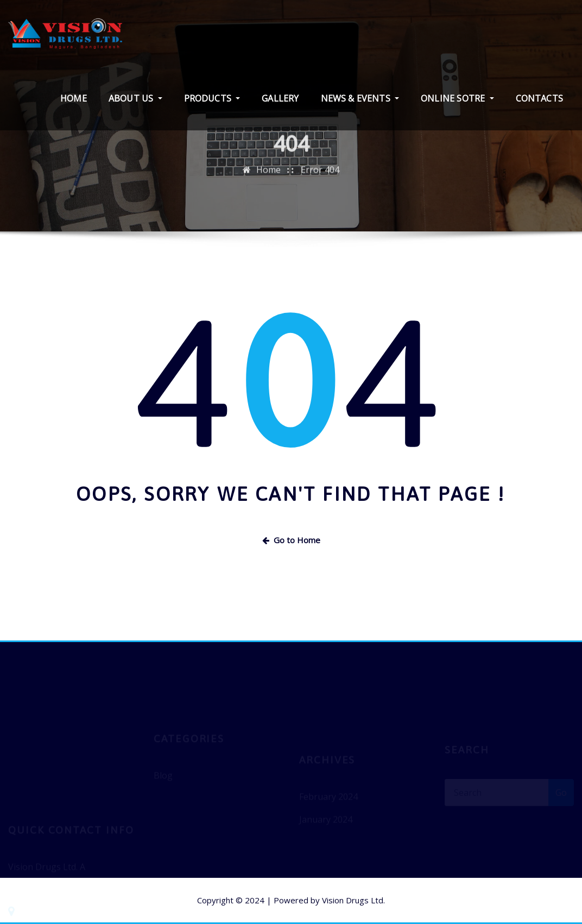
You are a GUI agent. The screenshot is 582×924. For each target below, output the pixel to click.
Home (268, 176)
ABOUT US (135, 98)
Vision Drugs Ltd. (353, 900)
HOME (74, 98)
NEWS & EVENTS (360, 98)
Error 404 (320, 176)
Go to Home (291, 540)
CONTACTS (539, 98)
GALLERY (280, 98)
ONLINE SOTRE (457, 98)
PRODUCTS (212, 98)
